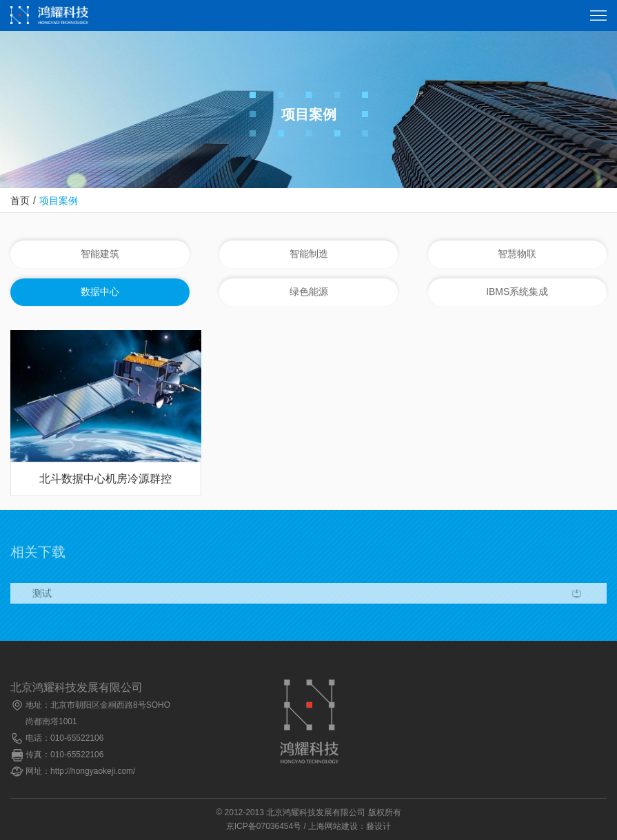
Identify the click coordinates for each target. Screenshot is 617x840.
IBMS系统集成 (517, 292)
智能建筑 (100, 254)
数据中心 (100, 292)
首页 (20, 201)
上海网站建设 (333, 826)
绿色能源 (309, 292)
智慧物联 (517, 254)
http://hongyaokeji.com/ (93, 771)
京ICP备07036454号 (264, 826)
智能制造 (309, 254)
